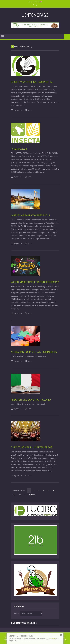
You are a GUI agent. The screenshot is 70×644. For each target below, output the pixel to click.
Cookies (53, 639)
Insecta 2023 (19, 149)
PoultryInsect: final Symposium (32, 82)
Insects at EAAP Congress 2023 (30, 215)
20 (14, 495)
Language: (37, 2)
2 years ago (18, 110)
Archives (17, 614)
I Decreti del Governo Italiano (31, 400)
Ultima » (33, 495)
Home (30, 2)
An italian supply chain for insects (34, 352)
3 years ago (18, 409)
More (30, 110)
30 (20, 495)
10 (53, 490)
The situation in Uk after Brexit (32, 447)
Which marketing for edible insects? (35, 282)
